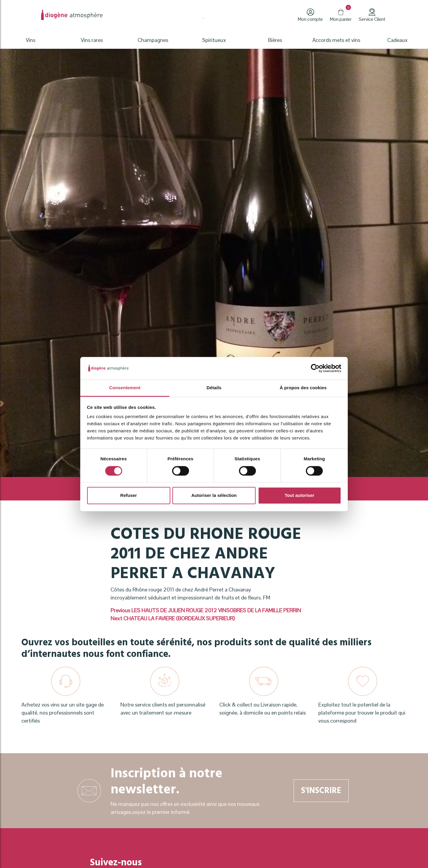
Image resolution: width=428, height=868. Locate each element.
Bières (275, 40)
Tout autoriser (300, 496)
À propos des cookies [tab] (303, 388)
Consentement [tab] (125, 388)
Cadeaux (398, 40)
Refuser (129, 496)
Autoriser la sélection (214, 496)
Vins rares (92, 40)
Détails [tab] (214, 388)
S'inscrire (321, 791)
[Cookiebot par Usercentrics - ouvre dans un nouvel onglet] (315, 368)
